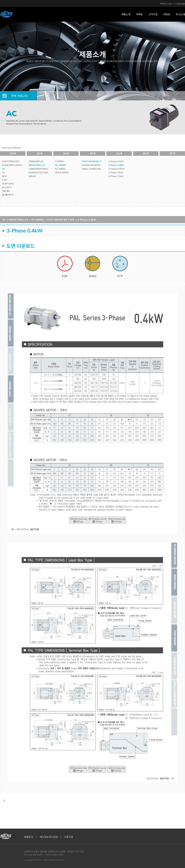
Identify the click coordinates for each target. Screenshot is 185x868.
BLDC (5, 176)
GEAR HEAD (8, 184)
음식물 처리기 (8, 195)
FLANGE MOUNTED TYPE (94, 165)
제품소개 (126, 14)
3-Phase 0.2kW (116, 161)
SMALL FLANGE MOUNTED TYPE (94, 169)
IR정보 (167, 14)
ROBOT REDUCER (10, 161)
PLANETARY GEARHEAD (14, 165)
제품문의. (29, 837)
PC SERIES (60, 169)
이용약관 (69, 837)
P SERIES (60, 161)
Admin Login (166, 4)
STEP (5, 180)
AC (3, 169)
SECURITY (7, 187)
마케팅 (139, 14)
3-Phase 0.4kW (116, 165)
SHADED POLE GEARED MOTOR (40, 173)
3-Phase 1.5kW (116, 173)
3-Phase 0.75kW (117, 169)
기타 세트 (6, 191)
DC (3, 173)
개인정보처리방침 (49, 837)
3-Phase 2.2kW (116, 176)
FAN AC (32, 176)
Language (180, 4)
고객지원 (153, 14)
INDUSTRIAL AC (37, 165)
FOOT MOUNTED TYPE (94, 161)
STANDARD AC (36, 161)
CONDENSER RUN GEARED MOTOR (40, 169)
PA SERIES (61, 165)
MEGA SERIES (62, 173)
